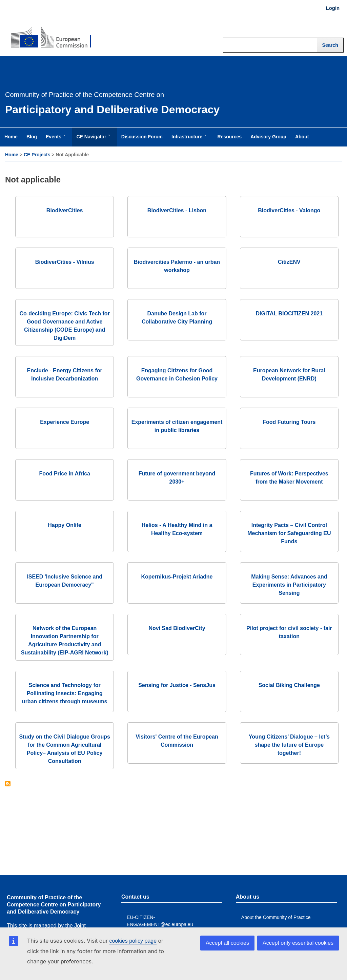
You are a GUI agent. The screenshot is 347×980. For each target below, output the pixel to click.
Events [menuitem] (55, 140)
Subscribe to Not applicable (8, 784)
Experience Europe (65, 422)
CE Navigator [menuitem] (93, 140)
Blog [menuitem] (32, 137)
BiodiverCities (65, 210)
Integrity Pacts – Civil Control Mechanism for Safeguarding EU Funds (289, 533)
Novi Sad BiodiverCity (177, 628)
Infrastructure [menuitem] (188, 140)
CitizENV (289, 262)
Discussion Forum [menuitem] (142, 137)
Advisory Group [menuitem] (268, 137)
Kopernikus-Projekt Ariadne (177, 577)
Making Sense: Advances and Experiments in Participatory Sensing (289, 585)
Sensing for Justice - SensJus (177, 685)
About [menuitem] (302, 137)
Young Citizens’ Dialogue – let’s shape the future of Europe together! (289, 745)
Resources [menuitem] (230, 137)
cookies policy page (133, 941)
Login (333, 8)
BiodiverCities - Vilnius (65, 262)
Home (12, 155)
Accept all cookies (227, 943)
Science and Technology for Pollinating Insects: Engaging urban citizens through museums (65, 693)
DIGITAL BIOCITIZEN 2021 (289, 313)
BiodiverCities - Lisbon (177, 210)
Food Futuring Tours (289, 422)
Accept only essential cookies (298, 943)
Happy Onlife (65, 525)
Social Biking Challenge (289, 685)
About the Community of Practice (276, 917)
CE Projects (37, 155)
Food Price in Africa (65, 474)
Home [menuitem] (11, 137)
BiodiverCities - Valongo (289, 210)
